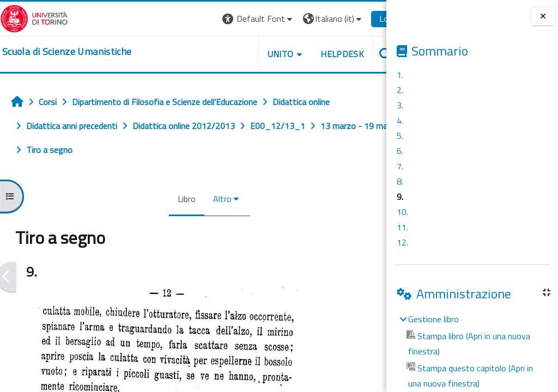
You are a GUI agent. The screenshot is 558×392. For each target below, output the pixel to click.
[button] (237, 19)
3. (400, 105)
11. (402, 227)
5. (400, 136)
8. (400, 181)
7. (400, 166)
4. (400, 120)
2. (400, 90)
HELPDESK (320, 54)
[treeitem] (472, 351)
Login (368, 19)
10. (402, 212)
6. (400, 151)
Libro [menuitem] (176, 199)
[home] (67, 52)
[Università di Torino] (34, 17)
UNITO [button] (259, 54)
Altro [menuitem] (211, 199)
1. (400, 75)
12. (402, 242)
